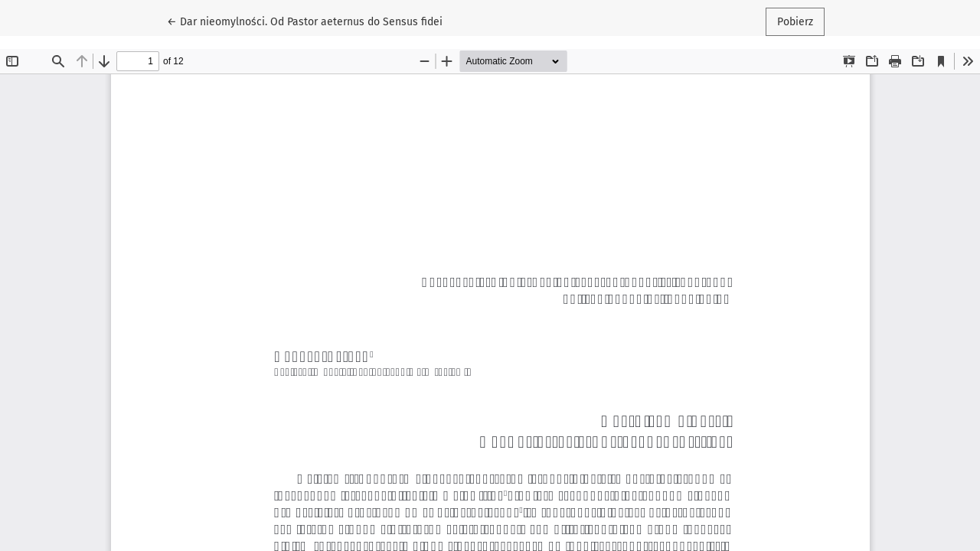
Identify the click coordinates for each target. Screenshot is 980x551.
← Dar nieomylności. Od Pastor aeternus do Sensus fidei (305, 21)
